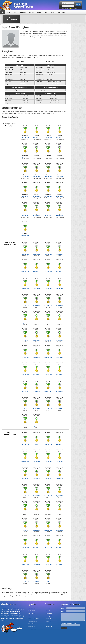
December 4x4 (49, 624)
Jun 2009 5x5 (48, 374)
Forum (46, 12)
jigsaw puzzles (16, 612)
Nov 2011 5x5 (48, 306)
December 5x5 (49, 626)
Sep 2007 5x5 (37, 426)
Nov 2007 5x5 (60, 409)
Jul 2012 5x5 (60, 157)
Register (32, 12)
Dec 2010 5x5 (37, 196)
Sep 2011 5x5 (60, 306)
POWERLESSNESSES (53, 82)
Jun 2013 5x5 (48, 137)
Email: (63, 611)
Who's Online (32, 613)
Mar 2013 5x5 (37, 157)
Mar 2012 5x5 (25, 177)
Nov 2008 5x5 (48, 392)
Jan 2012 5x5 (25, 306)
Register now (72, 8)
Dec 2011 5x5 (48, 177)
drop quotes (17, 613)
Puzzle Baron (7, 608)
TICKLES (22, 84)
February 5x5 (49, 616)
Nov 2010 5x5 (48, 196)
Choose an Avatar (33, 621)
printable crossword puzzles (13, 619)
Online (39, 12)
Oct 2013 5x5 (37, 254)
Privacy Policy (32, 629)
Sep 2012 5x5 (48, 157)
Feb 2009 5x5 (25, 392)
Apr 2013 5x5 (25, 157)
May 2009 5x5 (60, 374)
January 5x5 (48, 621)
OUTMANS (23, 82)
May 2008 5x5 (60, 565)
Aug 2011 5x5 (25, 323)
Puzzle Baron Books (34, 619)
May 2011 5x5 (60, 323)
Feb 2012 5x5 (37, 177)
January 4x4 (48, 619)
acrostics (4, 613)
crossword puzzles (6, 617)
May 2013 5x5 (60, 137)
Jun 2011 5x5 (25, 196)
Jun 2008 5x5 (48, 565)
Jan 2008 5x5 (37, 409)
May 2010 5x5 (25, 235)
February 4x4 (49, 613)
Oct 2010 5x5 (60, 196)
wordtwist (11, 615)
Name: (63, 608)
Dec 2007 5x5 (48, 409)
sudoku (21, 615)
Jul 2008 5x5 (25, 409)
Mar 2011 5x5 (25, 340)
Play (9, 12)
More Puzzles (61, 12)
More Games (32, 626)
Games (53, 12)
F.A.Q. (15, 12)
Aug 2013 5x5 (37, 137)
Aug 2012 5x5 (25, 289)
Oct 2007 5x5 (25, 426)
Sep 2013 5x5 (48, 254)
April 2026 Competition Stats (20, 88)
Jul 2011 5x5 (60, 177)
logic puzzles (10, 613)
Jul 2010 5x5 (48, 216)
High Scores (23, 12)
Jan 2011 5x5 (37, 340)
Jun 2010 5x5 (60, 216)
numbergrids (4, 615)
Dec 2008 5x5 (37, 392)
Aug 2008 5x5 (60, 392)
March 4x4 (48, 608)
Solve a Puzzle (33, 608)
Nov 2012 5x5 (60, 271)
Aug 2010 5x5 (37, 216)
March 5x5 (48, 611)
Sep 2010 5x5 (25, 216)
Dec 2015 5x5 (25, 137)
